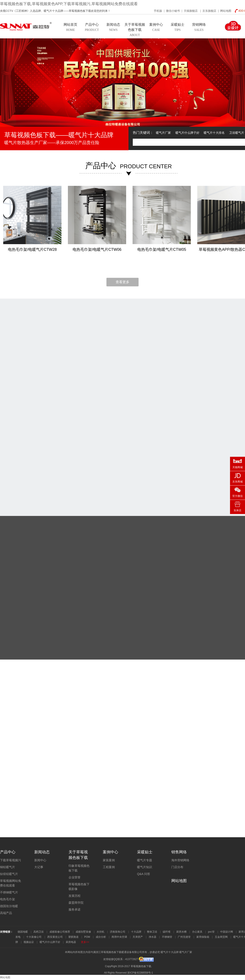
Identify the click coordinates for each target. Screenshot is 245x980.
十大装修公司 (34, 937)
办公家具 (197, 932)
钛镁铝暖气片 (9, 874)
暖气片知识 (145, 867)
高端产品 (6, 913)
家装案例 (109, 860)
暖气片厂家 (163, 133)
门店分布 (177, 867)
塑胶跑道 (73, 937)
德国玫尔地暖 (9, 906)
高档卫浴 (39, 932)
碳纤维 (167, 932)
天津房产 (138, 937)
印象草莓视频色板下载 (79, 868)
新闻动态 (42, 852)
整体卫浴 (152, 932)
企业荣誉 (75, 877)
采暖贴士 (145, 852)
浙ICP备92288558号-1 (140, 973)
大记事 (39, 867)
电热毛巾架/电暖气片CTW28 (32, 250)
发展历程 (75, 896)
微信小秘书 (173, 11)
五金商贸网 (221, 937)
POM (87, 937)
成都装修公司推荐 (60, 932)
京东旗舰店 (209, 11)
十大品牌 (136, 932)
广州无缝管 (184, 937)
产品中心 (8, 852)
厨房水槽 (181, 932)
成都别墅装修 (83, 932)
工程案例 (109, 867)
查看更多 (122, 282)
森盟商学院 (76, 903)
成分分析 (101, 937)
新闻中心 (40, 860)
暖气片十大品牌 (170, 952)
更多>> (85, 942)
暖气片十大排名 (214, 133)
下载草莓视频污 (10, 860)
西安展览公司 (55, 937)
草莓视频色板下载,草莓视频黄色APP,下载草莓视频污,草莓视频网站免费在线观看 (69, 4)
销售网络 (179, 852)
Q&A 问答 (144, 874)
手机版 (158, 11)
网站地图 (226, 11)
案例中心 (111, 852)
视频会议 (29, 942)
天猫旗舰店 (191, 11)
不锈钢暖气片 (9, 892)
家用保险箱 (203, 937)
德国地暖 (23, 932)
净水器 (152, 937)
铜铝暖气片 (7, 867)
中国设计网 (227, 932)
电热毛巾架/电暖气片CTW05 (162, 250)
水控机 (100, 932)
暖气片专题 (145, 860)
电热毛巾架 (7, 899)
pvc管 (211, 932)
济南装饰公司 (118, 932)
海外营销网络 (180, 860)
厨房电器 (71, 942)
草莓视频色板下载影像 (79, 887)
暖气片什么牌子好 (187, 133)
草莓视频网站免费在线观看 (10, 883)
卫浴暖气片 (237, 133)
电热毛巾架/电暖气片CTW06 (97, 250)
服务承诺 (75, 909)
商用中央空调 (119, 937)
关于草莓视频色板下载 (78, 855)
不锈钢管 (167, 937)
